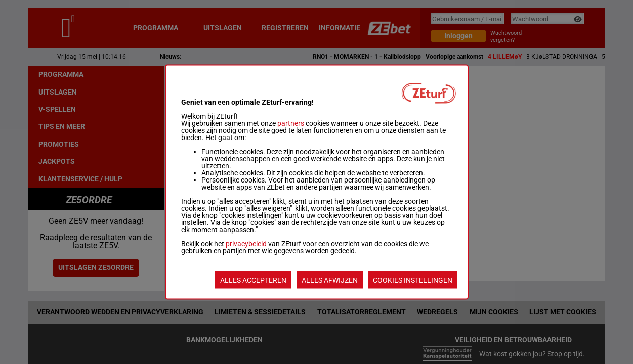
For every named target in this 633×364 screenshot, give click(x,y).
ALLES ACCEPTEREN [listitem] (253, 280)
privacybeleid (246, 244)
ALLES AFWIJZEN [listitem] (330, 280)
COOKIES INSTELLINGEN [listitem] (413, 280)
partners (291, 123)
